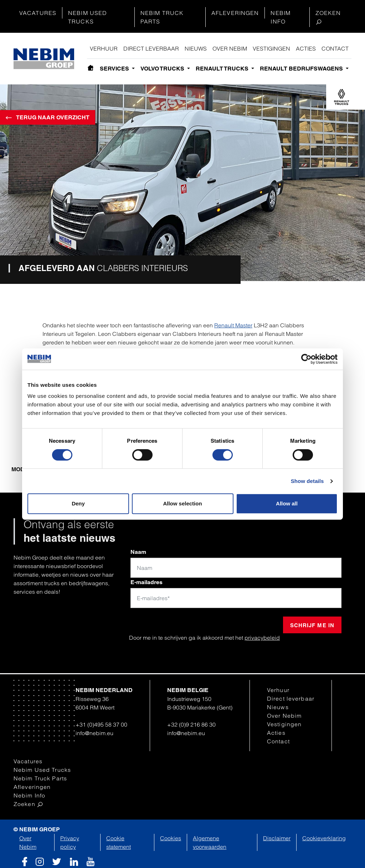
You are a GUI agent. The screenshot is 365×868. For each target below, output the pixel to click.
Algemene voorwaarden (210, 842)
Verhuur (104, 48)
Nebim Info (281, 17)
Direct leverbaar (151, 48)
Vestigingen (271, 48)
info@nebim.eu (94, 733)
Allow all (287, 503)
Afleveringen (235, 13)
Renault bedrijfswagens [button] (302, 69)
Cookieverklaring (324, 838)
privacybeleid (262, 638)
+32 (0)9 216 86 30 (191, 724)
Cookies (171, 838)
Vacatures (38, 13)
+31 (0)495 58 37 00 (101, 724)
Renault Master (233, 325)
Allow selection (182, 503)
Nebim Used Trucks (88, 17)
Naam (138, 552)
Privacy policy (70, 842)
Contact (335, 48)
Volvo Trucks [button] (163, 69)
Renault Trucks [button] (223, 69)
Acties (306, 48)
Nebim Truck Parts (162, 17)
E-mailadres (146, 582)
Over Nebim (230, 48)
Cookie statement (119, 842)
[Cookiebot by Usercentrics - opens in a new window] (306, 359)
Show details (307, 481)
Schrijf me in (312, 625)
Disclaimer (277, 838)
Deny (78, 503)
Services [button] (115, 69)
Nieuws (196, 48)
